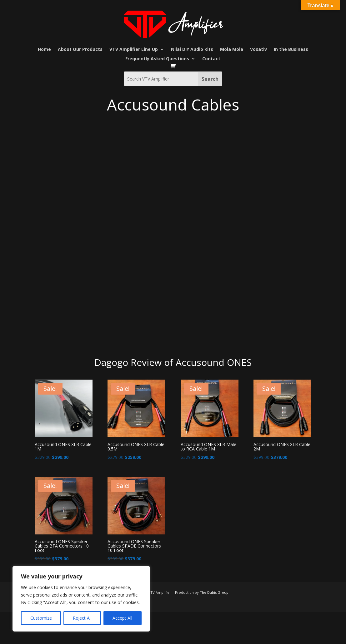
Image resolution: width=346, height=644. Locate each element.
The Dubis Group (214, 592)
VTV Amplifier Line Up (134, 50)
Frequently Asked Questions (157, 59)
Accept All (122, 618)
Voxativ (258, 50)
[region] (81, 599)
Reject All (82, 618)
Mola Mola (232, 50)
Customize (41, 618)
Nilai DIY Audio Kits (192, 50)
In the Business (291, 50)
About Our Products (80, 50)
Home (44, 50)
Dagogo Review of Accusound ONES (173, 362)
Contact (211, 59)
